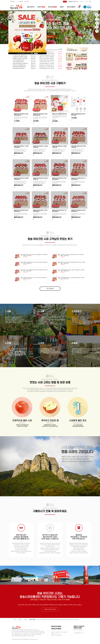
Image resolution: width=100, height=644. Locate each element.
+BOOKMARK (12, 2)
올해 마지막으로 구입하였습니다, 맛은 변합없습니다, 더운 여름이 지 (35, 255)
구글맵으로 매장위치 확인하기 (50, 609)
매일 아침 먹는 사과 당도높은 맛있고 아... (47, 65)
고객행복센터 (21, 2)
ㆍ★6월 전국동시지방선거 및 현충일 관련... (20, 63)
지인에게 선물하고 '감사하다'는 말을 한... (47, 60)
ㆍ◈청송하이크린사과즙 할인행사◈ (19, 67)
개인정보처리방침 (32, 620)
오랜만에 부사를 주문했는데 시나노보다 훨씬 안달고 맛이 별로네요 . (35, 262)
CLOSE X (36, 53)
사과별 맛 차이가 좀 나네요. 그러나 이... (47, 62)
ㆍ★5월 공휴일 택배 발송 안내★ (18, 68)
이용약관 (20, 620)
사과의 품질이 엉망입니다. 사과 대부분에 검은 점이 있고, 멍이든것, (73, 278)
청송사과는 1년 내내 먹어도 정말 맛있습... (47, 54)
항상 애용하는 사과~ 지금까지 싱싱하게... (47, 67)
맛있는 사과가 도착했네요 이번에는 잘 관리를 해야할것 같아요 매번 (35, 270)
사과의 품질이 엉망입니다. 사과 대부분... (47, 63)
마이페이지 (81, 2)
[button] (48, 41)
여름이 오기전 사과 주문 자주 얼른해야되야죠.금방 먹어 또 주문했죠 (73, 262)
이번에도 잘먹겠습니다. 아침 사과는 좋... (47, 68)
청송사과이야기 (31, 7)
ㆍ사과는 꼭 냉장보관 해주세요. (18, 62)
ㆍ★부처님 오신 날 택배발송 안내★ (19, 65)
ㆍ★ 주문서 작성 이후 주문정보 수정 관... (20, 55)
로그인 (65, 2)
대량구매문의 (27, 2)
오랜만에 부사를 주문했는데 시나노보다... (47, 55)
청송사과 (41, 7)
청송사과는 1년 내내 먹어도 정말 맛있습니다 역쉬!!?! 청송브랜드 (72, 255)
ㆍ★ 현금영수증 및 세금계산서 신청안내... (20, 57)
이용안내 (25, 620)
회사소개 (15, 620)
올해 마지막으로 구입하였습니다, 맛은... (47, 52)
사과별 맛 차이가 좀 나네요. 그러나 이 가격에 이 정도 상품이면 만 (35, 278)
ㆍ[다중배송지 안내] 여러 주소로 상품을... (20, 58)
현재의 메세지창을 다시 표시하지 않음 (25, 53)
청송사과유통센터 (71, 7)
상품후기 (62, 7)
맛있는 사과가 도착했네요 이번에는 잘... (47, 59)
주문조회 (86, 2)
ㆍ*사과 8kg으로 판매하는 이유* (18, 60)
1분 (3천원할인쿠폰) (73, 2)
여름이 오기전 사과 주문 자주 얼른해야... (47, 57)
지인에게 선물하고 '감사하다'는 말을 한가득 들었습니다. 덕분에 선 (72, 270)
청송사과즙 (52, 7)
